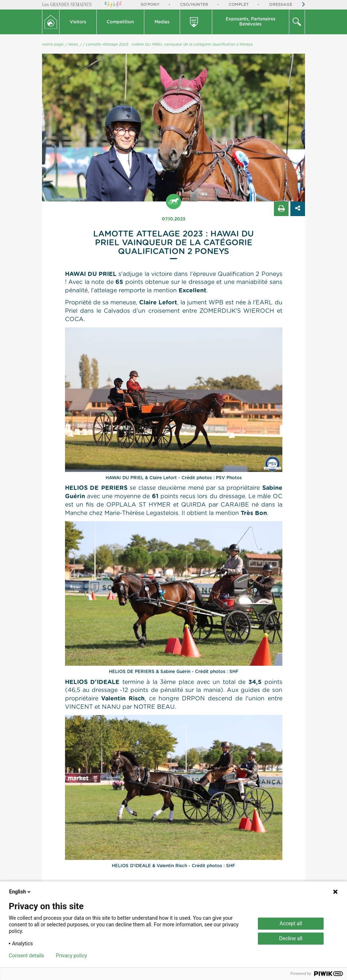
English (20, 892)
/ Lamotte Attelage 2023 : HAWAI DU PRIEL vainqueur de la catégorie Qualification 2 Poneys (168, 45)
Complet (239, 5)
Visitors (78, 22)
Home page (53, 45)
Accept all (291, 923)
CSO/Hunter (194, 5)
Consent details (26, 956)
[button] (78, 22)
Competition (120, 22)
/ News (72, 45)
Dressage (281, 5)
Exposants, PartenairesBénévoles (251, 22)
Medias (162, 22)
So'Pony (150, 5)
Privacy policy (71, 956)
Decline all (291, 938)
